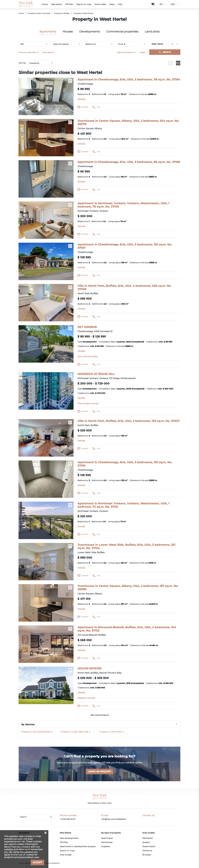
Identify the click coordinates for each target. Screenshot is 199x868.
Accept (37, 862)
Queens (146, 842)
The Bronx (147, 851)
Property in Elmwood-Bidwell (36, 732)
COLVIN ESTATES (90, 668)
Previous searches (27, 52)
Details (81, 99)
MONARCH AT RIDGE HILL (96, 374)
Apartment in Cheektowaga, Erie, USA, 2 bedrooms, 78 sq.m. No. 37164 (129, 79)
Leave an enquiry (100, 771)
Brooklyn (147, 855)
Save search (48, 52)
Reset (143, 52)
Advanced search (125, 52)
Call (99, 107)
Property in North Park (111, 732)
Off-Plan (64, 842)
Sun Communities (88, 356)
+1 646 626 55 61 (68, 819)
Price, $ (122, 44)
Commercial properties (122, 32)
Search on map (67, 851)
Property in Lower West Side (74, 732)
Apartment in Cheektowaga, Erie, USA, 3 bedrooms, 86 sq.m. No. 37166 (129, 162)
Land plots (152, 32)
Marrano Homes (86, 698)
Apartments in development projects (78, 846)
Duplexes (106, 846)
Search (167, 52)
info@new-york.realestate (113, 819)
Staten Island (149, 846)
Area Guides (66, 855)
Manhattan (148, 838)
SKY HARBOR (87, 327)
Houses (68, 32)
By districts (28, 724)
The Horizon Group (88, 403)
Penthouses (107, 842)
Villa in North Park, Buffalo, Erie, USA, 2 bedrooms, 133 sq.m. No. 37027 (129, 421)
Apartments (48, 32)
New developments (69, 838)
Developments (90, 32)
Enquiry (85, 107)
